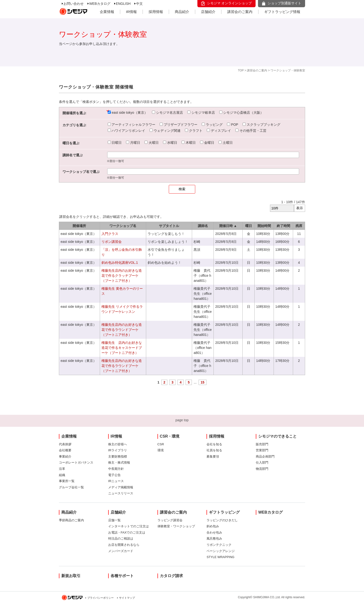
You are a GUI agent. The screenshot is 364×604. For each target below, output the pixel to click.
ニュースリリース (121, 493)
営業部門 (262, 450)
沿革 (62, 469)
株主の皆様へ (118, 444)
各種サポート (122, 576)
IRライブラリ (118, 450)
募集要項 (213, 456)
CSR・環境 (170, 436)
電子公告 (114, 475)
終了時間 (283, 226)
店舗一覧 (114, 520)
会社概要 (65, 450)
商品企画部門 (265, 456)
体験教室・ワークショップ (176, 526)
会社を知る (214, 444)
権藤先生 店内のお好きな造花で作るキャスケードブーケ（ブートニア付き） (122, 348)
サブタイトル (169, 226)
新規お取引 (71, 576)
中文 (139, 4)
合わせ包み (214, 532)
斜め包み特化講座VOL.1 (120, 263)
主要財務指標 (118, 456)
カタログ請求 (171, 576)
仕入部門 (262, 462)
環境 (161, 450)
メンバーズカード (121, 551)
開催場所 (79, 226)
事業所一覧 (67, 481)
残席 (299, 226)
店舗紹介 (208, 12)
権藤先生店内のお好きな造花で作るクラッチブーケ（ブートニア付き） (122, 276)
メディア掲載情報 (121, 487)
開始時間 (264, 226)
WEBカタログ (100, 4)
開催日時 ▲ (228, 226)
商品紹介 (182, 12)
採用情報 (156, 12)
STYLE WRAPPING (220, 557)
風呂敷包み (214, 538)
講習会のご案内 (240, 12)
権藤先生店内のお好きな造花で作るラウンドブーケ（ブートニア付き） (122, 330)
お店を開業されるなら (124, 545)
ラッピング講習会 (170, 520)
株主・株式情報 (119, 462)
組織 (62, 475)
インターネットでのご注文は (129, 526)
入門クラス (110, 234)
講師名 (203, 226)
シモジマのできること (277, 436)
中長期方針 (116, 469)
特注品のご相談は (121, 538)
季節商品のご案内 (71, 520)
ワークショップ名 (123, 226)
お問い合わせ (74, 4)
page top (182, 420)
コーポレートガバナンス (76, 462)
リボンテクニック (219, 545)
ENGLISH (123, 4)
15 (203, 382)
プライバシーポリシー (100, 598)
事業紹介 (65, 456)
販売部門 (262, 444)
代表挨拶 (65, 444)
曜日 (249, 226)
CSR (161, 444)
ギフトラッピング (224, 512)
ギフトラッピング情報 (282, 12)
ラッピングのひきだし (222, 520)
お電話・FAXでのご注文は (127, 532)
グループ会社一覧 (71, 487)
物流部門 (262, 469)
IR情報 (131, 12)
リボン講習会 (112, 242)
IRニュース (116, 481)
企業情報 (107, 12)
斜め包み (213, 526)
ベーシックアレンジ (221, 551)
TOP (241, 70)
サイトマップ (127, 598)
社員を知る (214, 450)
